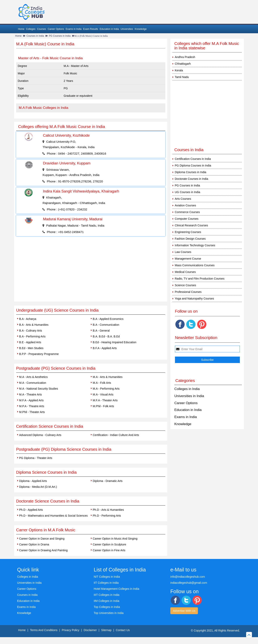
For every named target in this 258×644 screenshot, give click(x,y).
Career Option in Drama (34, 544)
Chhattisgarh (183, 64)
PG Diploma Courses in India (193, 165)
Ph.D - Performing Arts (107, 516)
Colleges (31, 29)
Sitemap (106, 630)
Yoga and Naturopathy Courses (194, 299)
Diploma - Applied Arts (33, 481)
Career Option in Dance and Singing (42, 539)
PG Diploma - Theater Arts (36, 458)
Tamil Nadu (182, 77)
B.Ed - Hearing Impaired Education (114, 342)
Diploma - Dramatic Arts (108, 481)
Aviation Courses (185, 205)
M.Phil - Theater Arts (32, 412)
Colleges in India (187, 389)
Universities (127, 29)
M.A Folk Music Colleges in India (44, 108)
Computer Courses (187, 219)
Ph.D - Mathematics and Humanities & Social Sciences (53, 516)
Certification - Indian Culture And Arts (116, 435)
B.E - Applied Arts (30, 342)
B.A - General (101, 331)
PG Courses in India (60, 36)
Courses (42, 29)
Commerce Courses (187, 212)
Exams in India (74, 29)
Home (21, 29)
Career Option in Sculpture (109, 544)
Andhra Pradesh (185, 57)
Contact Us (123, 630)
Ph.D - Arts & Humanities (108, 510)
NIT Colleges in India (107, 577)
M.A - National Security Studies (39, 389)
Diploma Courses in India (190, 172)
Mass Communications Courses (195, 265)
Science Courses (185, 285)
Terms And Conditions (44, 630)
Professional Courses (188, 292)
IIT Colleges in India (106, 583)
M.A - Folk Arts (102, 383)
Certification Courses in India (193, 159)
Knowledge (141, 29)
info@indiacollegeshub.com (188, 577)
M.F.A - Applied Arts (31, 400)
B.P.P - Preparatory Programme (39, 354)
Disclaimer (90, 630)
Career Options (56, 29)
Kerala (179, 70)
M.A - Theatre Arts (31, 394)
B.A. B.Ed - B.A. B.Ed (106, 336)
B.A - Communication (106, 325)
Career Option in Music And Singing (115, 539)
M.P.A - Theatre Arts (32, 406)
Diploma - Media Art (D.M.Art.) (38, 487)
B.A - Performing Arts (32, 336)
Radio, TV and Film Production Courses (200, 279)
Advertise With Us (184, 611)
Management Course (188, 259)
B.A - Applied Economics (108, 319)
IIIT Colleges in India (107, 595)
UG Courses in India (187, 192)
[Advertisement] (91, 271)
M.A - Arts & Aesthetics (33, 377)
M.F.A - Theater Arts (105, 400)
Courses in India (35, 36)
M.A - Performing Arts (106, 389)
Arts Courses (183, 199)
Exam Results (91, 29)
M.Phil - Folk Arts (103, 406)
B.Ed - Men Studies (31, 348)
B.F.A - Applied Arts (105, 348)
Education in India (109, 29)
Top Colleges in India (107, 607)
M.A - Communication (33, 383)
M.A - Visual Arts (103, 394)
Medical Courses (185, 272)
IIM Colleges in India (107, 601)
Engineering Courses (188, 232)
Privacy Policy (70, 630)
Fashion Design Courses (190, 239)
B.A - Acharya (28, 319)
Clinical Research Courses (191, 225)
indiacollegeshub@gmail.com (189, 583)
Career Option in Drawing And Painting (43, 550)
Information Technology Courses (195, 245)
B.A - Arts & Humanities (34, 325)
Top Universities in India (109, 613)
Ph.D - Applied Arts (31, 510)
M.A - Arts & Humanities (108, 377)
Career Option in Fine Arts (109, 550)
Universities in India (189, 396)
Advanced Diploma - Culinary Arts (40, 435)
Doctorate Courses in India (191, 179)
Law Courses (183, 252)
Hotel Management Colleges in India (117, 589)
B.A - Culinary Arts (31, 331)
